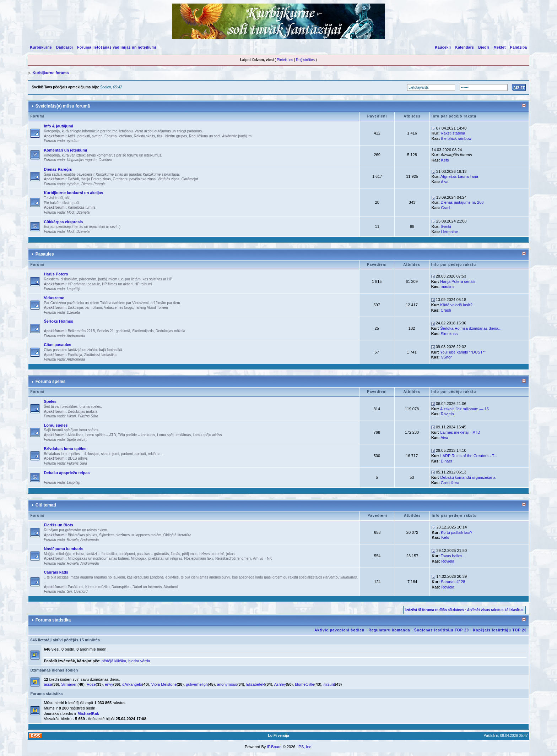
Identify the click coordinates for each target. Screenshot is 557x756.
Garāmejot (190, 179)
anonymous (227, 684)
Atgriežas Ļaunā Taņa (459, 176)
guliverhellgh (197, 684)
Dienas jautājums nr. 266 (462, 202)
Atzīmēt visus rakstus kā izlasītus (495, 610)
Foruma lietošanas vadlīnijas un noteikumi (117, 47)
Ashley (280, 684)
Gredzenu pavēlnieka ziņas (134, 179)
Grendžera (450, 483)
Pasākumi (76, 587)
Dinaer (447, 461)
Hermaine (450, 232)
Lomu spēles (56, 425)
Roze (91, 684)
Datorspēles (121, 587)
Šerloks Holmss (58, 321)
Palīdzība (519, 47)
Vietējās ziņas (169, 179)
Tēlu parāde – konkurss (137, 435)
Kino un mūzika (97, 587)
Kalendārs (464, 47)
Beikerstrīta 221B (82, 331)
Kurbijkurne (41, 47)
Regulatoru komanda (389, 630)
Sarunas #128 (453, 582)
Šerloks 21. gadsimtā (113, 331)
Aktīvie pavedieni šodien (339, 630)
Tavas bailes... (453, 556)
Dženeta (83, 212)
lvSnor (446, 357)
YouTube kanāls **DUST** (463, 352)
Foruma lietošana (118, 136)
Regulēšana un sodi (205, 136)
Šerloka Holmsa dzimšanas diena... (471, 328)
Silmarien (69, 684)
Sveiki (446, 226)
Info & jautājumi (58, 126)
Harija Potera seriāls (458, 281)
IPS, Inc (304, 747)
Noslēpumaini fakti (199, 558)
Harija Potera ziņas (96, 179)
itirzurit (329, 684)
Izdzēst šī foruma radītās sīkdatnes (435, 610)
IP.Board (274, 747)
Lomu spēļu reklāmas (174, 435)
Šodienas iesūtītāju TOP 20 (442, 630)
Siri (69, 591)
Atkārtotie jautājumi (237, 136)
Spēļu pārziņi (77, 440)
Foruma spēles (51, 382)
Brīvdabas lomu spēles (65, 449)
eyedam (73, 141)
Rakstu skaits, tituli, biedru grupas (161, 136)
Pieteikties (285, 60)
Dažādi (73, 179)
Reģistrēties (305, 60)
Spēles (50, 401)
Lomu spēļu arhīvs (207, 435)
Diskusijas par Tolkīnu (85, 308)
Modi (71, 212)
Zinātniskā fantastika (100, 355)
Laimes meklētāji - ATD (460, 432)
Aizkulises (75, 435)
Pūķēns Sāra (88, 416)
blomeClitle (304, 684)
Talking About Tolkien (152, 308)
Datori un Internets (147, 587)
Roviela (447, 414)
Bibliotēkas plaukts (83, 535)
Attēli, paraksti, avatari (85, 136)
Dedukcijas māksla (170, 331)
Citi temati (46, 505)
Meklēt (500, 47)
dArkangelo (132, 684)
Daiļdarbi (64, 47)
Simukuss (449, 334)
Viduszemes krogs (119, 308)
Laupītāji (74, 289)
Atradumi (171, 587)
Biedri (484, 47)
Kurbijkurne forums (50, 73)
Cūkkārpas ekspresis (63, 222)
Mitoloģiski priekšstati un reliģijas (156, 558)
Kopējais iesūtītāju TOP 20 (500, 630)
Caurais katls (56, 572)
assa (48, 684)
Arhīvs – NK (262, 558)
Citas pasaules (57, 345)
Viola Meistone (164, 684)
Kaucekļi (443, 47)
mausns (448, 286)
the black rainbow (456, 138)
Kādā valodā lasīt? (456, 305)
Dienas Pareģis (58, 169)
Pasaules (45, 254)
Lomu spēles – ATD (101, 435)
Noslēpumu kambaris (63, 549)
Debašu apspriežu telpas (67, 473)
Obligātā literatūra (177, 535)
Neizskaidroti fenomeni (233, 558)
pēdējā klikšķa (114, 661)
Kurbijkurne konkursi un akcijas (73, 193)
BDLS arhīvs (78, 458)
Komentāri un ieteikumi (65, 150)
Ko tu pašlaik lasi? (457, 532)
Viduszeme (54, 298)
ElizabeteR (256, 684)
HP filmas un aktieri (117, 284)
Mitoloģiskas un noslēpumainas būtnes (98, 558)
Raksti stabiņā (453, 133)
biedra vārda (139, 661)
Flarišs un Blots (58, 525)
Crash (446, 208)
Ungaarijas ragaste (82, 160)
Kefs (445, 160)
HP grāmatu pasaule (84, 284)
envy (109, 684)
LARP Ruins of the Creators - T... (469, 456)
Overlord (105, 160)
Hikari (71, 416)
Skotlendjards (143, 331)
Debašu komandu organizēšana (468, 477)
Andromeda (76, 336)
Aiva (445, 182)
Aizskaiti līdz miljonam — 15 (464, 409)
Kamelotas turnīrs (82, 207)
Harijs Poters (56, 274)
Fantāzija (75, 355)
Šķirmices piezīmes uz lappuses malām (130, 535)
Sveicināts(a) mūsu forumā (63, 106)
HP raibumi (143, 284)
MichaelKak (88, 713)
